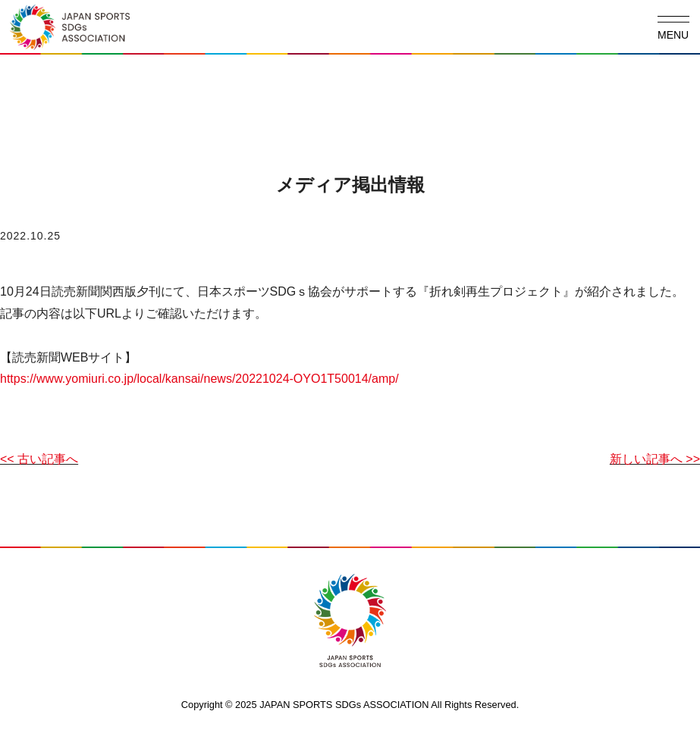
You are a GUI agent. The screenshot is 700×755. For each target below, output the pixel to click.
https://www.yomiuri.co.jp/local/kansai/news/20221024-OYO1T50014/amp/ (199, 379)
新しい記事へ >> (655, 459)
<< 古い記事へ (39, 459)
